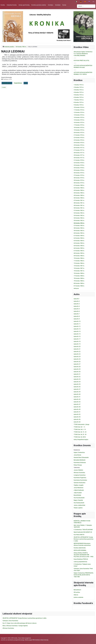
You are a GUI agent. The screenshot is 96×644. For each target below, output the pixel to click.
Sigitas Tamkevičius (79, 452)
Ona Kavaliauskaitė (79, 498)
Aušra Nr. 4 (77, 306)
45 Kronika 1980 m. (79, 195)
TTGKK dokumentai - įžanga (81, 424)
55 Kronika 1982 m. (79, 221)
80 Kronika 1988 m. (79, 283)
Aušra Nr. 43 (77, 402)
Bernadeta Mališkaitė (79, 460)
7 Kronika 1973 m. (79, 100)
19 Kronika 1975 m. (79, 130)
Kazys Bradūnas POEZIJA (81, 559)
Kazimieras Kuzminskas (80, 480)
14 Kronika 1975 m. (79, 117)
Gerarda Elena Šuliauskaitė (81, 457)
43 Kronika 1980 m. (79, 190)
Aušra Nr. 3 (77, 304)
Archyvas (76, 288)
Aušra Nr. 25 (77, 359)
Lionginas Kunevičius (80, 475)
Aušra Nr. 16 (77, 336)
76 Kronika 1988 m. (79, 273)
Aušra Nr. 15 (77, 334)
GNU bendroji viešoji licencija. (41, 640)
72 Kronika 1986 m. (79, 263)
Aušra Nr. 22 (77, 352)
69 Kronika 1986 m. (79, 256)
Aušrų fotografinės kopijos (81, 440)
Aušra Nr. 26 (77, 362)
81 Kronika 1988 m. (79, 286)
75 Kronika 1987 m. (79, 271)
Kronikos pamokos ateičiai (39, 5)
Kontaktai (58, 5)
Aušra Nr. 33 (77, 379)
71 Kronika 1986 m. (79, 261)
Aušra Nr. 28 (77, 367)
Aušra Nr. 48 (77, 407)
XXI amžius (77, 592)
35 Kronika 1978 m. (79, 170)
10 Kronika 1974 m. (79, 107)
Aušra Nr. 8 (77, 316)
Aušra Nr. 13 (77, 329)
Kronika (3, 5)
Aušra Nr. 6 (77, 311)
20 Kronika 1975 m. (79, 133)
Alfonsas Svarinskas (79, 473)
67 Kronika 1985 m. (79, 251)
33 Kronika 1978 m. (79, 165)
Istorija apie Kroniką (24, 5)
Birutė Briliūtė (77, 495)
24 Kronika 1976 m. (79, 143)
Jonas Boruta (77, 455)
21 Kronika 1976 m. (79, 135)
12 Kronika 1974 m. (79, 112)
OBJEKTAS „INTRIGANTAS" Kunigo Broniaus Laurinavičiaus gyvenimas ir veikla (84, 539)
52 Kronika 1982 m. (79, 213)
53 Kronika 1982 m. (79, 215)
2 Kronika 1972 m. (79, 87)
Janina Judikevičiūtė (79, 505)
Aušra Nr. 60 (77, 422)
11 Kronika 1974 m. (79, 110)
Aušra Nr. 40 (77, 394)
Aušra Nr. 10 (77, 321)
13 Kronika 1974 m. (79, 115)
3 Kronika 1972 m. (79, 90)
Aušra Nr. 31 (77, 374)
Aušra (26, 83)
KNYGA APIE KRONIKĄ (80, 550)
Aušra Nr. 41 (77, 397)
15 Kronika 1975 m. (79, 120)
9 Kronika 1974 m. (79, 105)
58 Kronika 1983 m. (79, 228)
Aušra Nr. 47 (77, 404)
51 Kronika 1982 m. (79, 210)
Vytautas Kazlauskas (79, 483)
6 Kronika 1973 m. (79, 97)
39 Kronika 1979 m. (79, 180)
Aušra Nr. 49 (77, 409)
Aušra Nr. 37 (77, 389)
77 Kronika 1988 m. (79, 276)
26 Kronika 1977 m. (79, 148)
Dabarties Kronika (12, 5)
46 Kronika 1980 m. (79, 198)
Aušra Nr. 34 (77, 382)
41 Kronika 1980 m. (79, 185)
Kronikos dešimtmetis (80, 548)
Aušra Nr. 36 (77, 387)
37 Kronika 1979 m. (79, 175)
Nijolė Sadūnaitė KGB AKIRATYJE (83, 532)
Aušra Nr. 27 (77, 364)
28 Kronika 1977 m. (79, 153)
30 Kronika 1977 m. (79, 158)
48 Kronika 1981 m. (79, 203)
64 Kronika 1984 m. (79, 243)
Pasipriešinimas (18, 83)
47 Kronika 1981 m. (79, 200)
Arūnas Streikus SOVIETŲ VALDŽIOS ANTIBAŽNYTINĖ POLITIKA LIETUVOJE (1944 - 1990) (84, 555)
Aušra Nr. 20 (77, 347)
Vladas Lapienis (78, 508)
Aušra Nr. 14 (77, 331)
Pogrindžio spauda (7, 83)
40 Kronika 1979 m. (79, 183)
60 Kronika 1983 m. (79, 233)
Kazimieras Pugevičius (80, 478)
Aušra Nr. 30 (77, 372)
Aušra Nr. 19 (77, 344)
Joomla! (3, 640)
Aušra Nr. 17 (77, 339)
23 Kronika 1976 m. (79, 140)
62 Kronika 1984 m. (79, 238)
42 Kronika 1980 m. (79, 188)
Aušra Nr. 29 (77, 369)
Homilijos (51, 5)
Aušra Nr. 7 (77, 314)
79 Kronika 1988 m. (79, 281)
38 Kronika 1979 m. (79, 178)
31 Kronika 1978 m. (79, 160)
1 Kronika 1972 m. (79, 85)
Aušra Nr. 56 (77, 419)
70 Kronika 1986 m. (79, 258)
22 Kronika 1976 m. (79, 138)
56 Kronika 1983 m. (79, 223)
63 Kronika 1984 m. (79, 241)
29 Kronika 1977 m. (79, 155)
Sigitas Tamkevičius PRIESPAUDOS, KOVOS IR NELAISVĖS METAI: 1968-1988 (84, 575)
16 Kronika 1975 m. (79, 122)
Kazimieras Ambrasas (80, 463)
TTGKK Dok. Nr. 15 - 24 (80, 432)
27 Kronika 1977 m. (79, 150)
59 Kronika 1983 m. (79, 231)
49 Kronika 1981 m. (79, 205)
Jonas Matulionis (78, 488)
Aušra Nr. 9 (77, 319)
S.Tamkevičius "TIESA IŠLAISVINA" (83, 530)
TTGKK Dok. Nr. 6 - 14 (80, 429)
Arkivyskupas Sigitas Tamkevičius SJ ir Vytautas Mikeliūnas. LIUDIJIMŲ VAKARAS (83, 54)
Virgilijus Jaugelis (79, 485)
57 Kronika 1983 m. (79, 226)
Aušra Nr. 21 (77, 349)
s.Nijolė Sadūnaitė (79, 490)
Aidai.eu (76, 595)
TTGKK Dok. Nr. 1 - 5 (79, 427)
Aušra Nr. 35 (77, 384)
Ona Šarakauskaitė (79, 503)
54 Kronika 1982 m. (79, 218)
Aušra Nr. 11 (77, 324)
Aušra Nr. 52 (77, 414)
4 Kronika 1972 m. (79, 92)
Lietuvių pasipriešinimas (80, 562)
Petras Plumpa (78, 465)
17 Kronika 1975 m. (79, 125)
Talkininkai (77, 468)
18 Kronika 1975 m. (79, 128)
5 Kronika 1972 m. (79, 95)
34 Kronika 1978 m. (79, 168)
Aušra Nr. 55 (77, 417)
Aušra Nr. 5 (77, 309)
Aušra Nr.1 (77, 299)
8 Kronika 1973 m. (79, 102)
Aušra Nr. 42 (77, 399)
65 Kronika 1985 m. (79, 246)
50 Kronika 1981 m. (79, 208)
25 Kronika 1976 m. (79, 145)
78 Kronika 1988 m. (79, 278)
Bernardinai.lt (77, 590)
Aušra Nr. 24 (77, 357)
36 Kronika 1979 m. (79, 173)
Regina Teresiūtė (78, 500)
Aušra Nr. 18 (77, 341)
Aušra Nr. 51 (77, 412)
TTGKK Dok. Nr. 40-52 (80, 437)
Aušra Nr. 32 (77, 377)
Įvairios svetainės (78, 597)
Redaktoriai (77, 450)
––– (75, 58)
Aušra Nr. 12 (77, 326)
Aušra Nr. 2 (77, 301)
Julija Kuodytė (78, 493)
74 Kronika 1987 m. (79, 268)
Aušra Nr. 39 (77, 392)
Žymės (64, 5)
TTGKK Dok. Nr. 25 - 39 (80, 434)
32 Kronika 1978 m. (79, 163)
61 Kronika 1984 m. (79, 236)
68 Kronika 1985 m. (79, 253)
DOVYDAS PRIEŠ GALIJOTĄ (81, 61)
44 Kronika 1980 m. (79, 193)
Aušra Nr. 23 (77, 354)
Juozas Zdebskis (78, 470)
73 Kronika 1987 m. (79, 266)
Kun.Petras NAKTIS (79, 535)
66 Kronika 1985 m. (79, 248)
